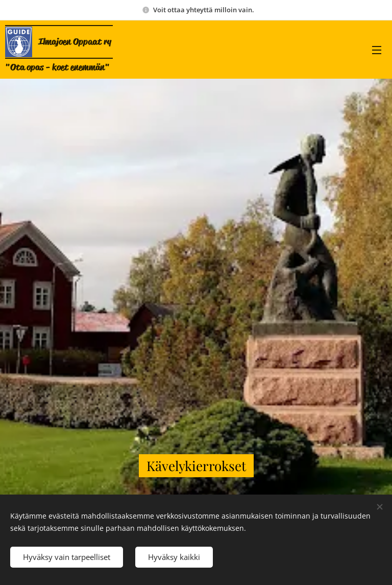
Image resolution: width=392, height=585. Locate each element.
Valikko (377, 50)
